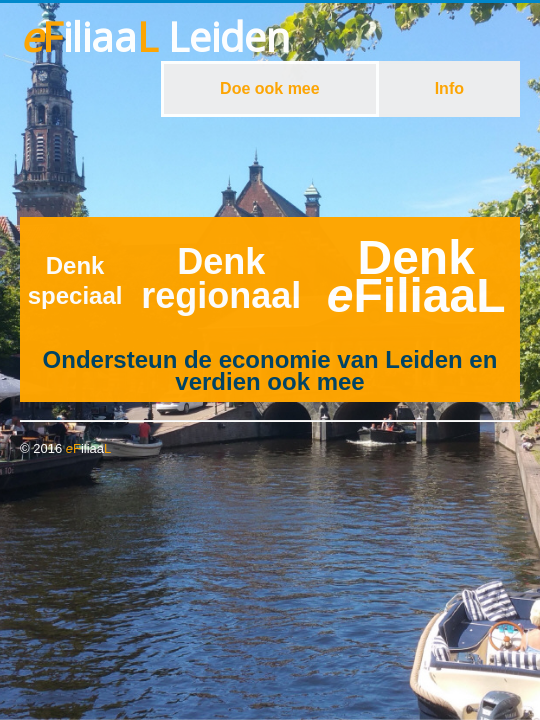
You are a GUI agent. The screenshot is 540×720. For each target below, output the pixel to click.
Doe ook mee (270, 88)
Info (449, 88)
